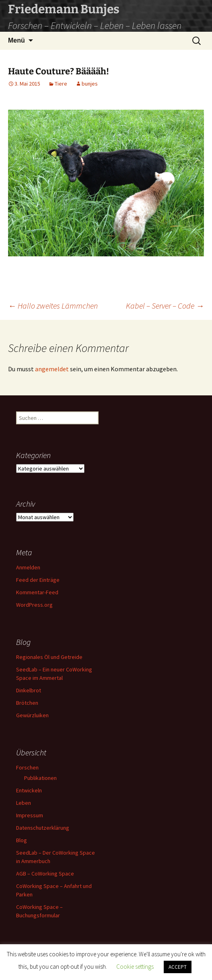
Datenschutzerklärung (43, 828)
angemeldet (52, 369)
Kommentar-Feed (37, 592)
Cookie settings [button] (135, 967)
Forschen (27, 767)
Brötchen (27, 703)
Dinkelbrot (29, 690)
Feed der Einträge (38, 580)
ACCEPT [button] (178, 967)
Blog (22, 840)
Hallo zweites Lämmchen (53, 306)
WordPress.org (34, 605)
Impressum (30, 815)
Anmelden (28, 567)
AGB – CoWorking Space (45, 874)
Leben (24, 803)
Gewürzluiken (32, 715)
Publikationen (40, 778)
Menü (16, 40)
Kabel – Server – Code (165, 306)
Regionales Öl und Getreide (49, 657)
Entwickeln (29, 790)
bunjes (90, 84)
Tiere (61, 84)
